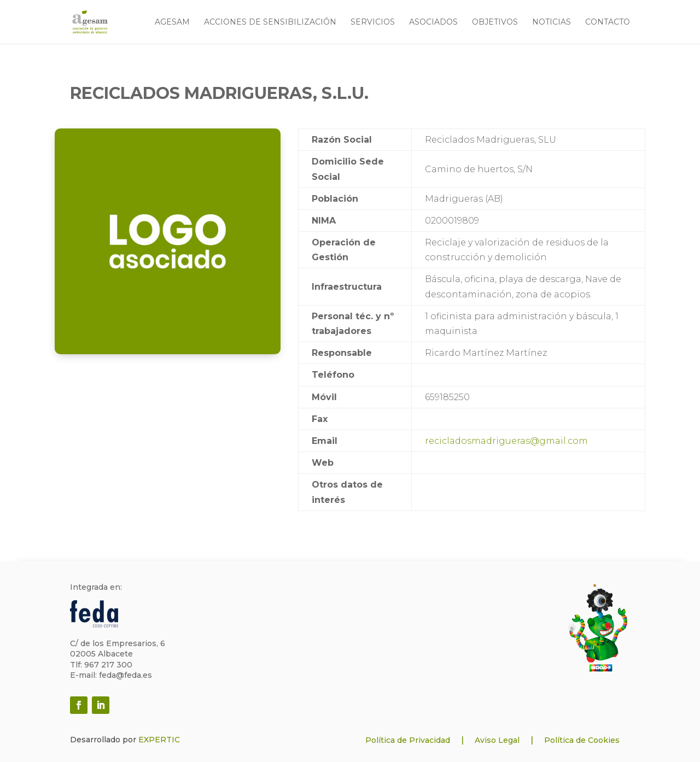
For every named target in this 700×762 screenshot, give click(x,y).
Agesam (172, 22)
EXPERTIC (159, 740)
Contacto (608, 22)
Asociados (433, 22)
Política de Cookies (582, 740)
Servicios (373, 22)
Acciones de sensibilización (270, 22)
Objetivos (495, 22)
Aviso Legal (497, 740)
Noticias (552, 22)
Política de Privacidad (408, 740)
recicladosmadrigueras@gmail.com (506, 441)
